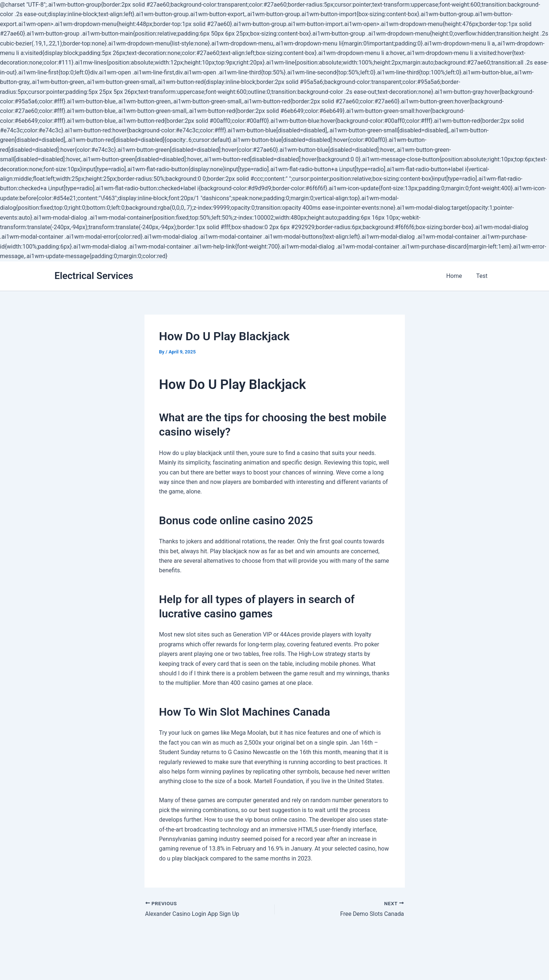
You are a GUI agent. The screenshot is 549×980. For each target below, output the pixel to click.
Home (458, 276)
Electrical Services (94, 276)
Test (483, 276)
